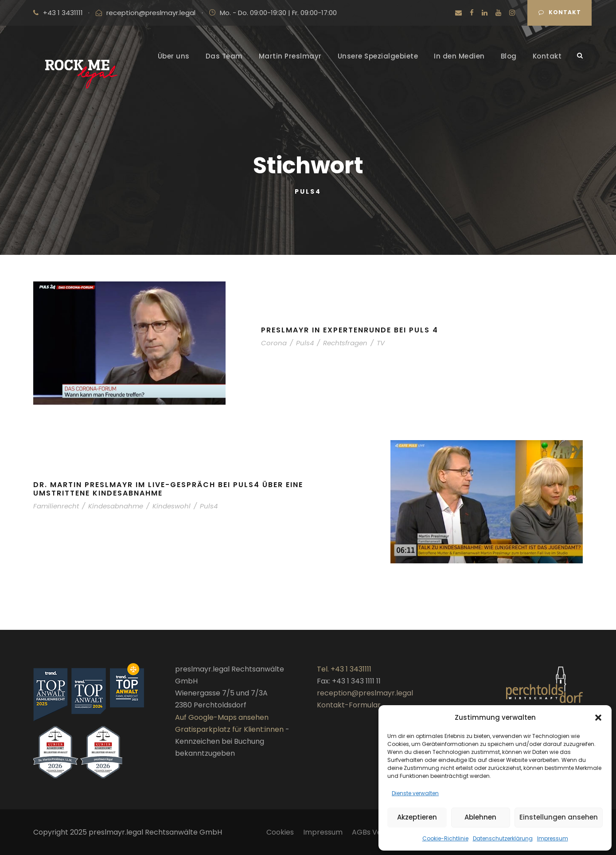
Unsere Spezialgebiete (378, 56)
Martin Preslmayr (290, 56)
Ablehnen (480, 817)
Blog (509, 56)
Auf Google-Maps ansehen (222, 717)
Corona (274, 343)
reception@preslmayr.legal (151, 13)
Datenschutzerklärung (503, 838)
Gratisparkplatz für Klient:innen (229, 729)
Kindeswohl (172, 506)
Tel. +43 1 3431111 (344, 669)
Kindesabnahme (116, 506)
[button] (598, 718)
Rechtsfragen (345, 343)
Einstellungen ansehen (559, 817)
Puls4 (305, 343)
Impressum (553, 838)
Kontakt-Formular (349, 705)
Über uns (174, 56)
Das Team (224, 56)
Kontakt (560, 12)
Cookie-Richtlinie (445, 838)
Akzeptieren (417, 817)
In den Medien (459, 56)
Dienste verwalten (415, 793)
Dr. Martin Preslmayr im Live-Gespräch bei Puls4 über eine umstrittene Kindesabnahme (168, 489)
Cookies (280, 832)
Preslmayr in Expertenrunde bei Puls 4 (350, 330)
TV (381, 343)
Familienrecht (56, 506)
